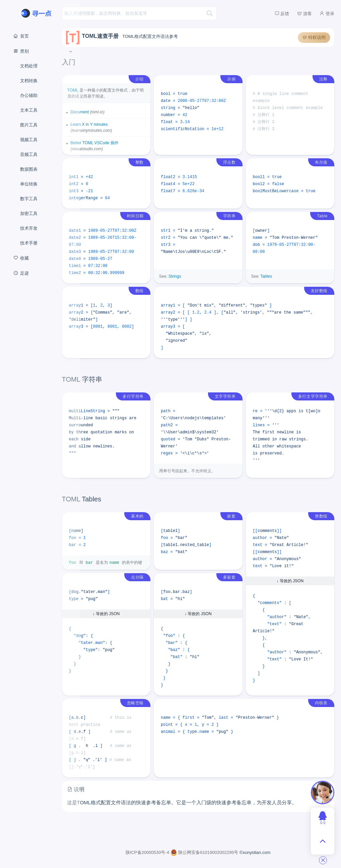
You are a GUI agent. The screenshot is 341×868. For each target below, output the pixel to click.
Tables (275, 282)
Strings (191, 282)
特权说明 (314, 36)
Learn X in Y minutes (114, 123)
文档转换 (29, 81)
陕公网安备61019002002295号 (217, 851)
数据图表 (29, 169)
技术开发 (29, 228)
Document (105, 111)
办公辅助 (29, 95)
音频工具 (29, 154)
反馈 (282, 13)
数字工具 (29, 199)
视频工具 (29, 140)
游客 (304, 13)
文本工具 (29, 110)
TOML (98, 89)
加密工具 (29, 213)
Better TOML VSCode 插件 (120, 142)
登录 (327, 13)
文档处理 (29, 66)
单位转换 (29, 184)
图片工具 (29, 125)
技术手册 (29, 243)
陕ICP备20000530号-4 (161, 851)
